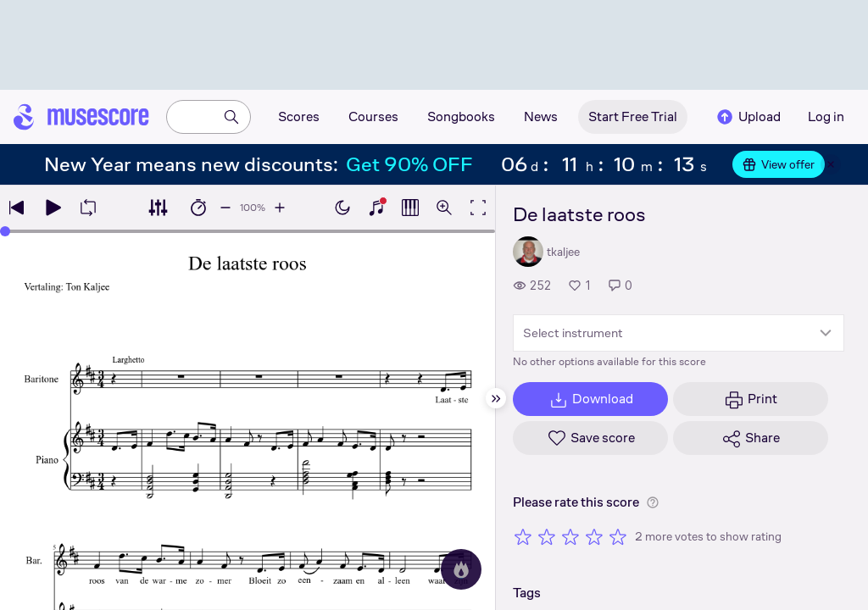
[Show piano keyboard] (376, 208)
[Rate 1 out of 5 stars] (523, 536)
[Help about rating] (653, 502)
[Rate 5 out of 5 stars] (618, 536)
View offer (779, 164)
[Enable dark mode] (342, 208)
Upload (748, 117)
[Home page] (81, 117)
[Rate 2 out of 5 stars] (547, 536)
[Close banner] (831, 164)
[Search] (231, 117)
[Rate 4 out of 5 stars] (594, 536)
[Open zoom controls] (444, 208)
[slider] (5, 231)
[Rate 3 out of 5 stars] (570, 536)
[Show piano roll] (410, 208)
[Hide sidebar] (496, 398)
